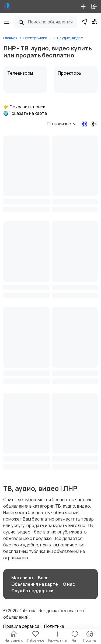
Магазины (22, 578)
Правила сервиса (21, 626)
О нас (69, 584)
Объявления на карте (35, 584)
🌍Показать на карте (25, 113)
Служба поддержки (32, 591)
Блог (43, 578)
